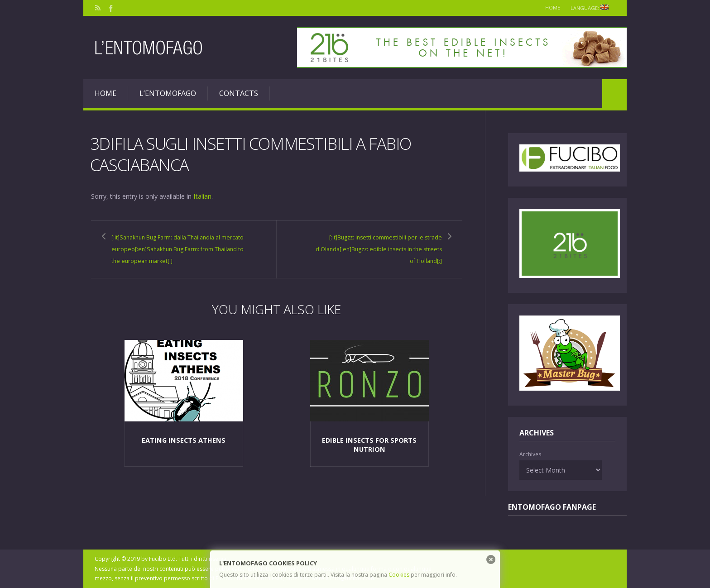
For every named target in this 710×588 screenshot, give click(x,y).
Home (548, 7)
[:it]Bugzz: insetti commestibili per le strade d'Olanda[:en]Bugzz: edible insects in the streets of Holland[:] (377, 248)
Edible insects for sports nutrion (369, 465)
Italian (202, 196)
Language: (591, 8)
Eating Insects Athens (183, 461)
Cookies (399, 575)
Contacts (239, 93)
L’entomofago (168, 93)
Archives (530, 454)
